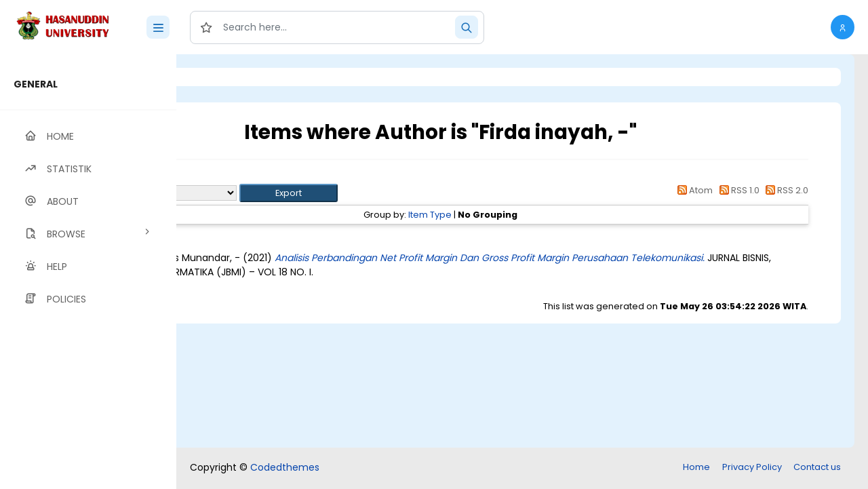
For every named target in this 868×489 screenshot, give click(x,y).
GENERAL (36, 84)
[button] (843, 27)
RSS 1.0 (737, 190)
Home (696, 467)
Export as (242, 193)
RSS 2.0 (785, 190)
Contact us (817, 467)
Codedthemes (285, 467)
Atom (693, 190)
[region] (88, 272)
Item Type (505, 215)
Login (234, 77)
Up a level (250, 177)
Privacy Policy (752, 467)
